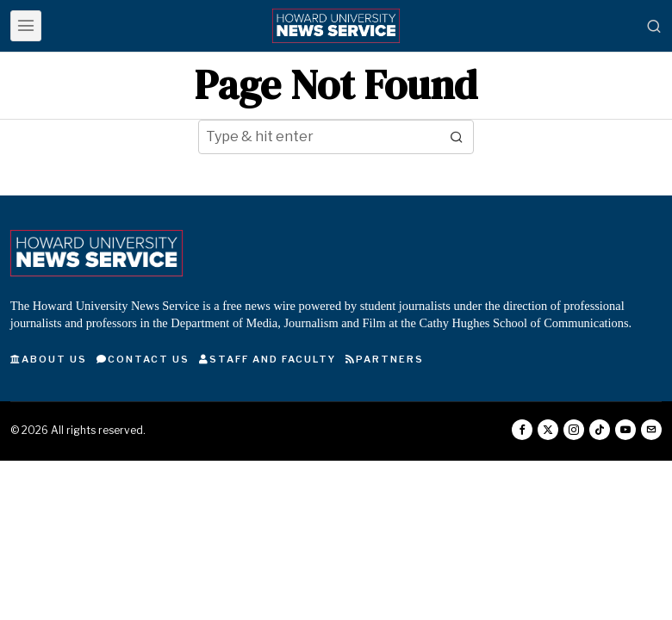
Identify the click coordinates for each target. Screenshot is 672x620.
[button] (457, 137)
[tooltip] (522, 430)
